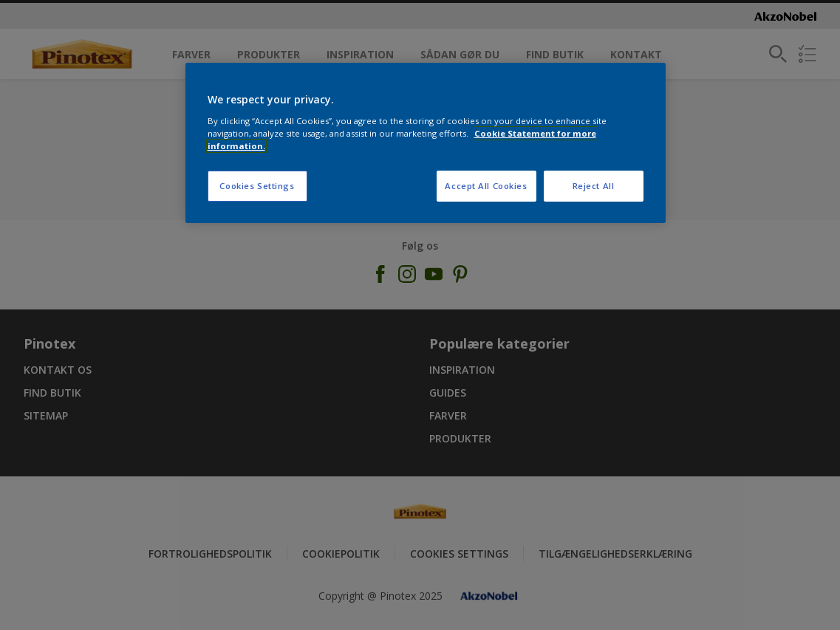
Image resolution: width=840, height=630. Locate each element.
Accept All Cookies (486, 186)
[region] (426, 143)
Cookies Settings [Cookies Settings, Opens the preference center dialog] (257, 186)
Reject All (594, 186)
